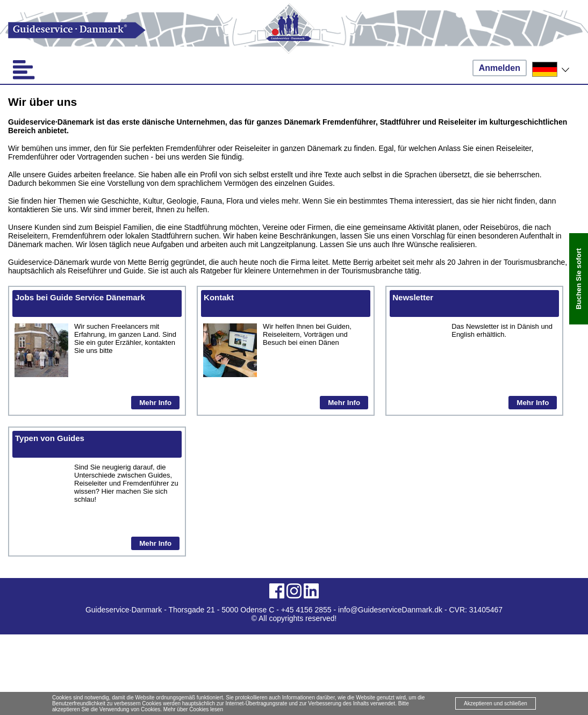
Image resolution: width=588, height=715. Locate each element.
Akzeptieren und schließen (496, 703)
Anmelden (500, 68)
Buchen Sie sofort (579, 279)
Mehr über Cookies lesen (193, 709)
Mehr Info (155, 403)
